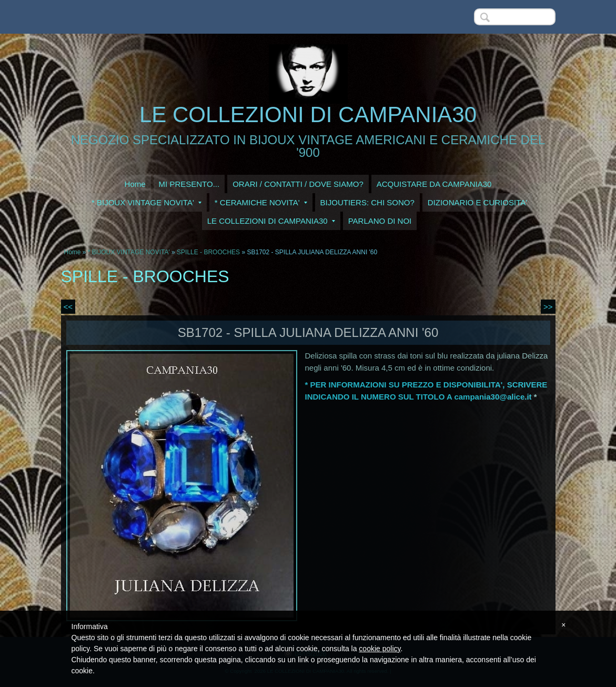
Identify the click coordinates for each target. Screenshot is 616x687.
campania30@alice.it (493, 397)
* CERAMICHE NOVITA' (261, 202)
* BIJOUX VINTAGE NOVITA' (147, 202)
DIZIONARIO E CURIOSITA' (477, 202)
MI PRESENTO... (189, 184)
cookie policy (380, 649)
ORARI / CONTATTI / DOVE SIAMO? (298, 184)
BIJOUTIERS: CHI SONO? (367, 202)
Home (135, 184)
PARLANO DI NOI (380, 221)
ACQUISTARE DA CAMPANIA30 (434, 184)
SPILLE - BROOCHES (208, 252)
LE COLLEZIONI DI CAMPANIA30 (308, 114)
